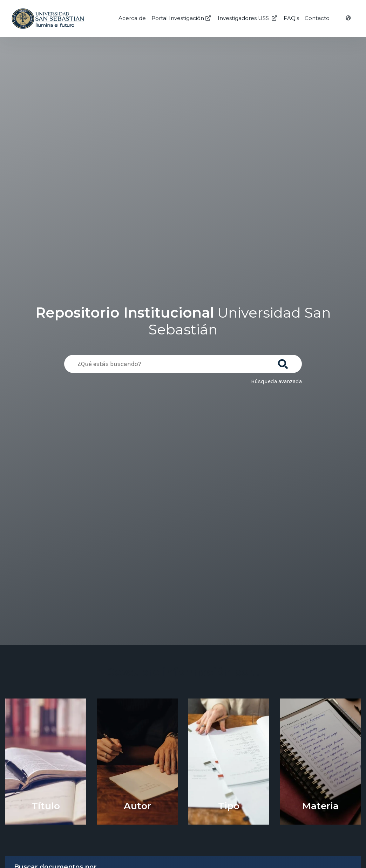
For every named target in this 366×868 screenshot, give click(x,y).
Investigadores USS (248, 18)
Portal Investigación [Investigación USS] (182, 18)
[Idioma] (349, 18)
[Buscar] (284, 362)
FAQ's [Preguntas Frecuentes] (291, 18)
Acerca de (132, 18)
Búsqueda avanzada (276, 381)
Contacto (317, 18)
